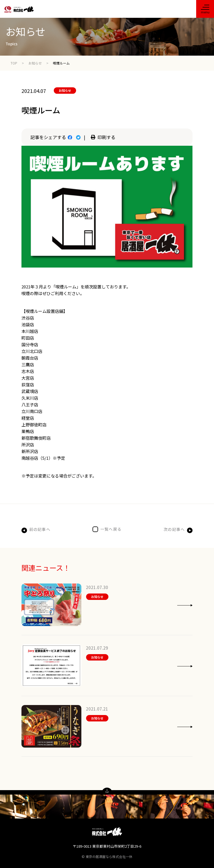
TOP (14, 63)
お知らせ (35, 63)
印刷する (103, 137)
